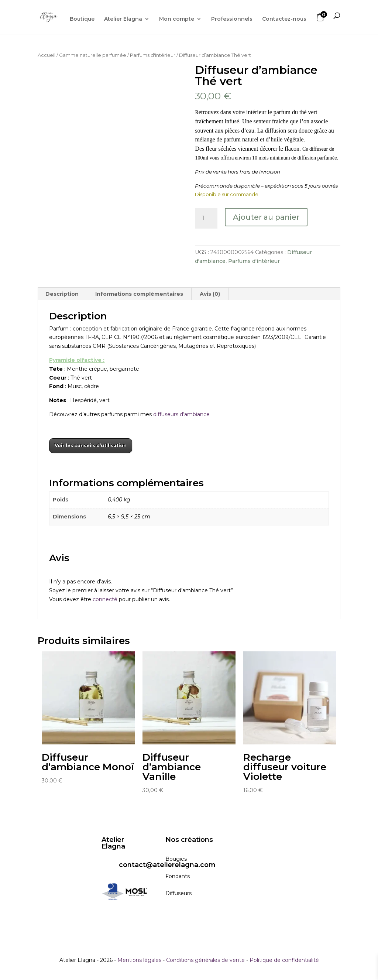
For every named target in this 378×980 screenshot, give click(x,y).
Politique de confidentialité (284, 960)
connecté (105, 599)
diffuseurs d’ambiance (182, 414)
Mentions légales (139, 960)
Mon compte (177, 19)
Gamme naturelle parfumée (93, 55)
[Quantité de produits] (206, 218)
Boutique (82, 19)
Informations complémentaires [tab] (139, 294)
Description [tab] (62, 294)
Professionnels (232, 19)
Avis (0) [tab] (210, 294)
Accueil (47, 55)
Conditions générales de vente (205, 960)
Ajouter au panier (266, 217)
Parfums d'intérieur (153, 55)
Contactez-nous (284, 19)
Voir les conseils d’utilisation (91, 446)
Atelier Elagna (123, 19)
